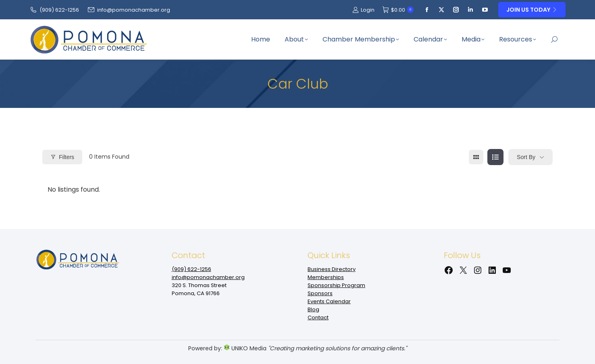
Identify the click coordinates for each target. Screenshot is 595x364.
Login (363, 10)
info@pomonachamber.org (129, 10)
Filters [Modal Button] (62, 157)
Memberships (326, 277)
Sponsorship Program (336, 285)
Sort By (526, 157)
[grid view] (476, 157)
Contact (318, 317)
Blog (313, 309)
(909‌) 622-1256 (54, 10)
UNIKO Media (245, 348)
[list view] (495, 157)
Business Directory (332, 269)
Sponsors (320, 293)
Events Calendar (329, 301)
